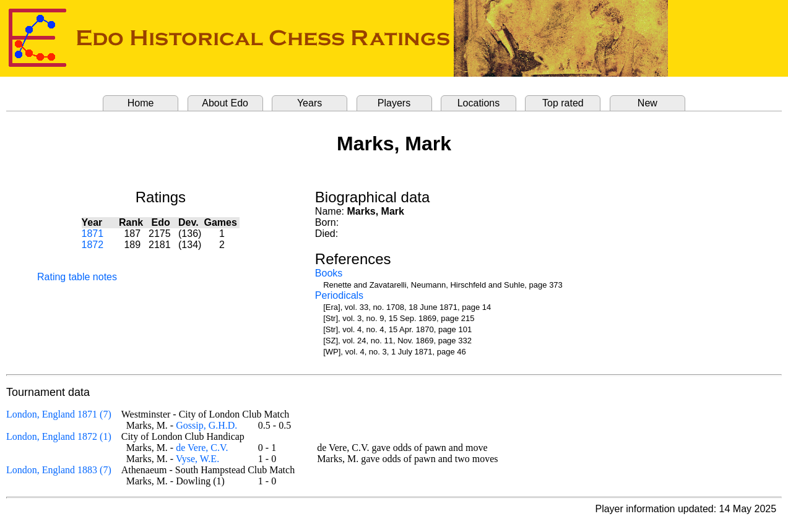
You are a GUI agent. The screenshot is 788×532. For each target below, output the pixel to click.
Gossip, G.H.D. (206, 425)
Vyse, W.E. (197, 459)
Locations (479, 103)
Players (394, 103)
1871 (93, 234)
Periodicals (339, 295)
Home (141, 103)
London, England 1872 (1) (59, 436)
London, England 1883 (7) (59, 470)
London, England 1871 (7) (59, 414)
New (647, 103)
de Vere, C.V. (202, 448)
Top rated (563, 103)
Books (329, 273)
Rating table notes (77, 277)
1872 (93, 245)
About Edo (225, 103)
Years (310, 103)
